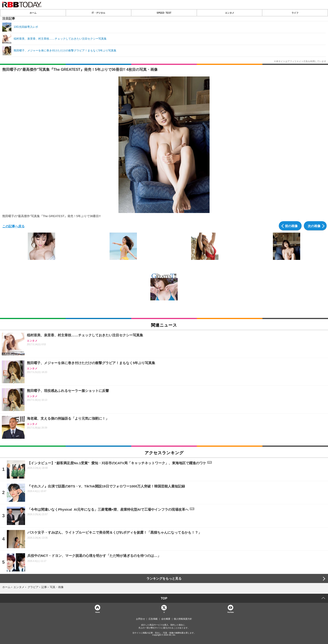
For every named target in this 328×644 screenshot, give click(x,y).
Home (97, 612)
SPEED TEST (164, 13)
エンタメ (230, 13)
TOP (164, 598)
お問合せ (141, 619)
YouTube (231, 612)
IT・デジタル (99, 13)
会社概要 (166, 619)
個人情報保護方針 (183, 619)
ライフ (295, 13)
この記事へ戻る (13, 226)
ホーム (33, 13)
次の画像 (314, 226)
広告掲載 (153, 619)
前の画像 (291, 226)
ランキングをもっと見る (164, 578)
